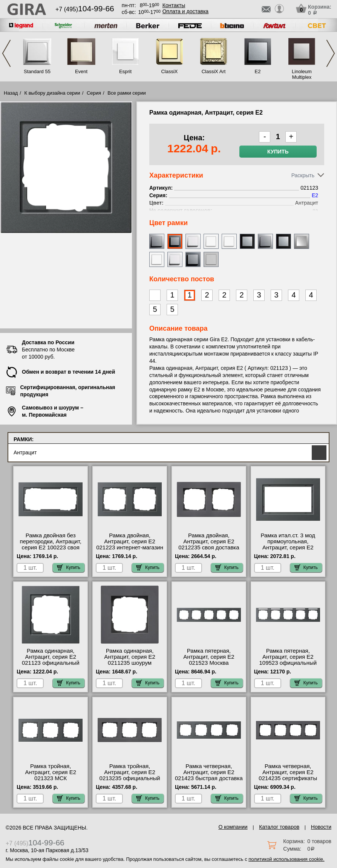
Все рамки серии (126, 93)
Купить (278, 152)
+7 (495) (85, 9)
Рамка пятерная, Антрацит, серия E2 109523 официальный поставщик (288, 660)
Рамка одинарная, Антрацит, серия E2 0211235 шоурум (130, 657)
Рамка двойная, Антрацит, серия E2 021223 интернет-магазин (130, 541)
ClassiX (169, 71)
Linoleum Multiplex (302, 74)
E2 (258, 71)
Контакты (174, 5)
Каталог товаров (279, 827)
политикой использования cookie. (286, 859)
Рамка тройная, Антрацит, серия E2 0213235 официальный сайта (130, 775)
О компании (233, 827)
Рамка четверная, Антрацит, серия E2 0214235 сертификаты (288, 772)
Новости (321, 827)
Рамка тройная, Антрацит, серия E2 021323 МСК (51, 772)
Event (81, 71)
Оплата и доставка (185, 11)
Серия (94, 93)
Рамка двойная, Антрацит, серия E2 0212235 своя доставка (209, 541)
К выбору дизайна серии (52, 93)
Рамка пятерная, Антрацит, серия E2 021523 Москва (209, 657)
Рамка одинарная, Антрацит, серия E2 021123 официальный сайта (51, 660)
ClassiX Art (214, 71)
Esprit (125, 71)
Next (331, 53)
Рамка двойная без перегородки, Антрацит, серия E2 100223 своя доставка (51, 544)
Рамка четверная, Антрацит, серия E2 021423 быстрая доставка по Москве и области (209, 775)
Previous (6, 53)
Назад (11, 93)
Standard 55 (37, 71)
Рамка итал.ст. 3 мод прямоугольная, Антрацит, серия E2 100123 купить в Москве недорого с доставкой (288, 547)
